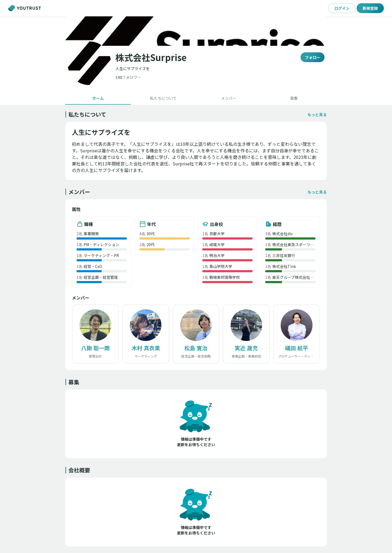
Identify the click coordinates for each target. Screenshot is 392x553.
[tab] (98, 98)
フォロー (313, 57)
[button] (317, 114)
